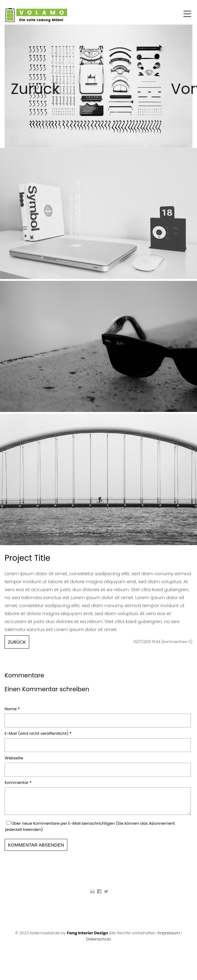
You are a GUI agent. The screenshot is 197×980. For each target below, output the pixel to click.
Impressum (169, 939)
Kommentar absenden (36, 851)
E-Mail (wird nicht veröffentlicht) (38, 736)
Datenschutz (98, 945)
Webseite (14, 761)
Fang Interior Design (87, 939)
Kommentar (18, 785)
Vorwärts (179, 97)
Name (14, 712)
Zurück (18, 97)
